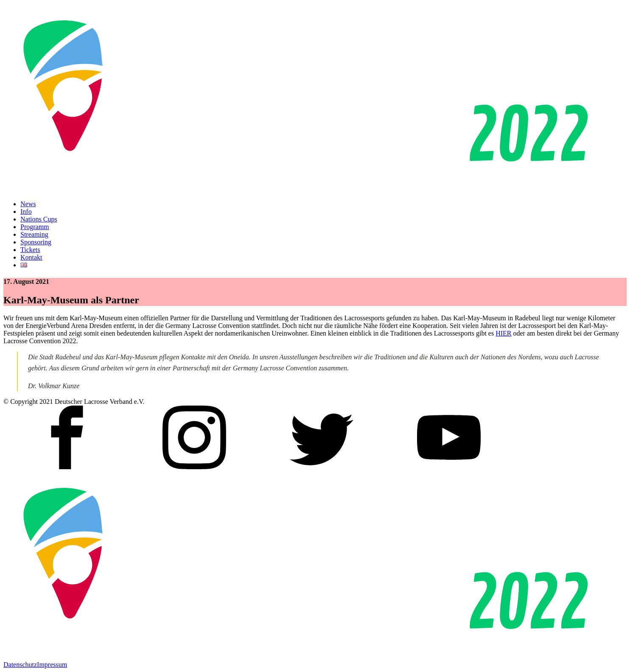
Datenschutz (20, 665)
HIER (503, 333)
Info (26, 211)
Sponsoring (36, 242)
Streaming (34, 234)
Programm (35, 227)
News (28, 204)
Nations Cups (39, 219)
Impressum (52, 665)
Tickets (30, 250)
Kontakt (31, 257)
